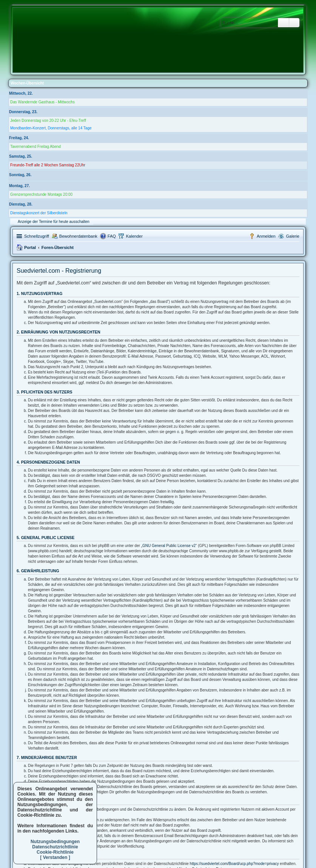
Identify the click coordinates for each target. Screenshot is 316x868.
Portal (30, 247)
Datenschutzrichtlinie (55, 847)
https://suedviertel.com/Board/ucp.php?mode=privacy (234, 864)
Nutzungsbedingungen (55, 842)
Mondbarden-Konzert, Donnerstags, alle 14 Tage (51, 128)
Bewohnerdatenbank (78, 236)
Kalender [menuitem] (134, 236)
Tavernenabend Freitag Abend (35, 147)
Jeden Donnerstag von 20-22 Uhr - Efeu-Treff (48, 121)
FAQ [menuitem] (112, 236)
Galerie (293, 236)
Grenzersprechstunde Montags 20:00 (41, 194)
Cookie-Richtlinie (55, 852)
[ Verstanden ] (55, 857)
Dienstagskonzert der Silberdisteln (39, 213)
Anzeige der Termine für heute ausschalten (54, 222)
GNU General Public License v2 (169, 546)
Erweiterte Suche (294, 23)
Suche (284, 23)
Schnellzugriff (37, 236)
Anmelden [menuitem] (266, 236)
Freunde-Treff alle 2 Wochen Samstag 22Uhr (48, 165)
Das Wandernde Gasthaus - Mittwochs (42, 102)
